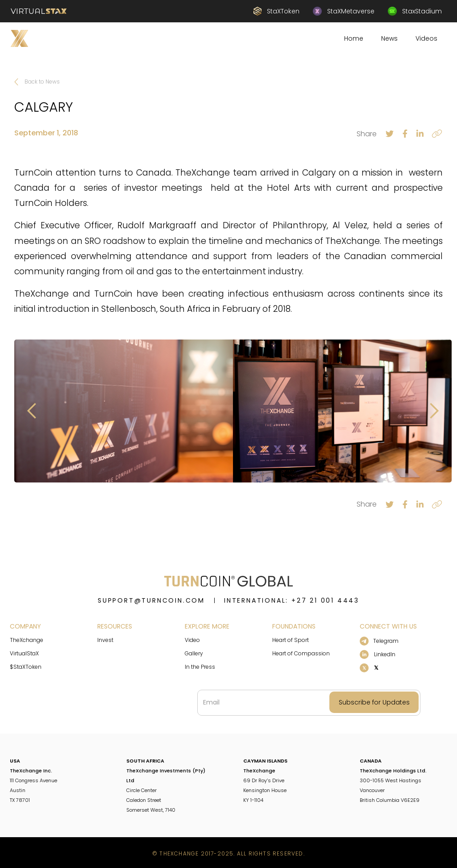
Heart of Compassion (301, 653)
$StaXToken (26, 667)
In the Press (200, 667)
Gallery (194, 653)
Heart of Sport (291, 640)
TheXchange (27, 640)
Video (192, 640)
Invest (105, 640)
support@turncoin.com (151, 600)
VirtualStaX (24, 653)
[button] (32, 411)
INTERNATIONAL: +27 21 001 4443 (292, 600)
